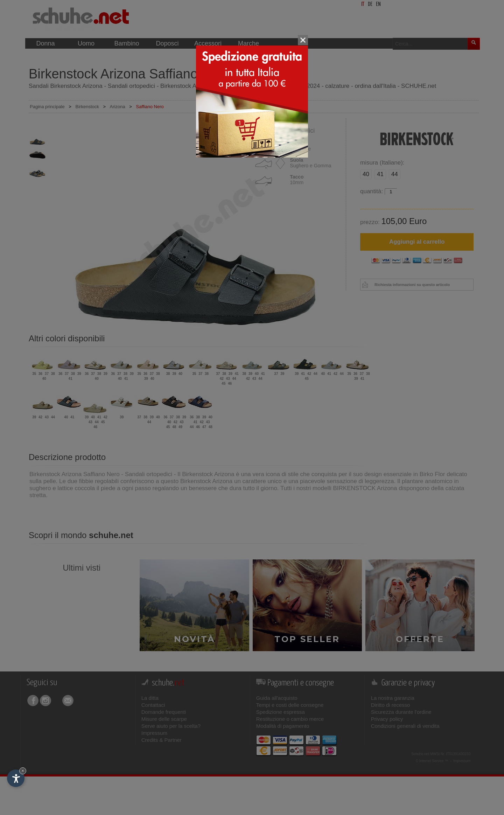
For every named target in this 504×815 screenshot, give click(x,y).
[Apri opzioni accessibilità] (16, 778)
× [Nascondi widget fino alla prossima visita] (23, 771)
